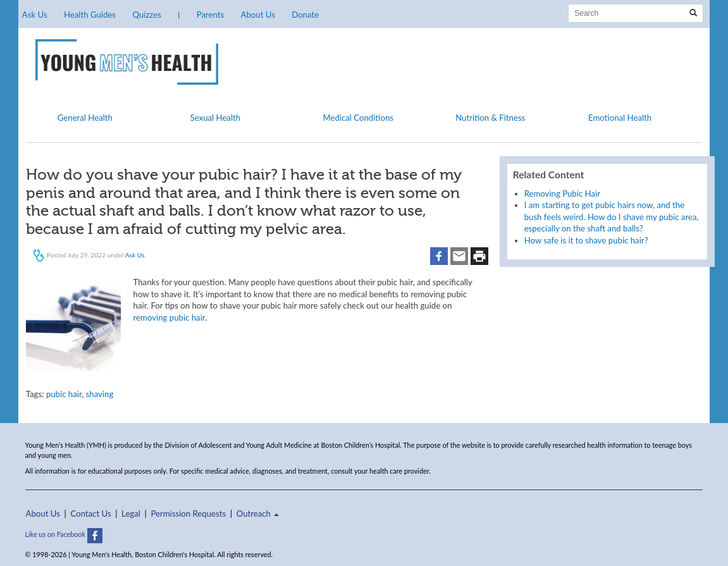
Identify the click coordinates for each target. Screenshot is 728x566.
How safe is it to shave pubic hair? (586, 240)
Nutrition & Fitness (490, 118)
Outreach (258, 514)
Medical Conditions (358, 118)
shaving (100, 394)
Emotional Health (620, 118)
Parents (210, 15)
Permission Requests (188, 514)
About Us (258, 15)
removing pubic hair (170, 317)
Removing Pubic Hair (562, 194)
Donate (305, 15)
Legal (131, 514)
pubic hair (64, 394)
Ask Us (35, 15)
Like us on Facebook (64, 534)
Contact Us (90, 514)
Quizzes (146, 15)
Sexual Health (216, 118)
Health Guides (90, 15)
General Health (85, 118)
